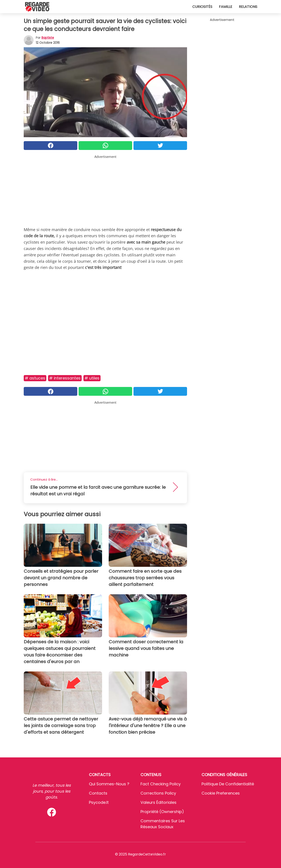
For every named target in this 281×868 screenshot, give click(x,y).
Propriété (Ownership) (162, 812)
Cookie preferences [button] (221, 793)
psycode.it (99, 802)
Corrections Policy (158, 793)
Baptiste (48, 38)
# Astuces (35, 378)
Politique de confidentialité (228, 784)
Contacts (98, 793)
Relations (248, 7)
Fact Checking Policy (161, 784)
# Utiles (92, 378)
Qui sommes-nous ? (109, 784)
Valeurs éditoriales (159, 802)
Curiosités (202, 7)
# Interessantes (65, 378)
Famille (226, 7)
